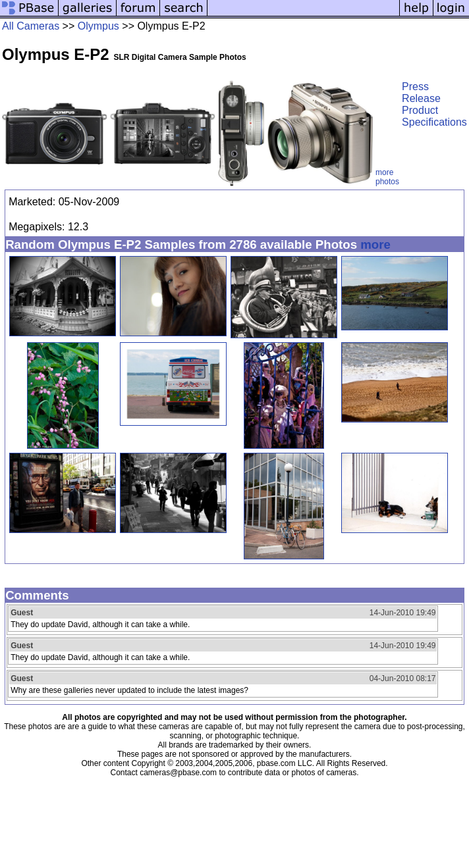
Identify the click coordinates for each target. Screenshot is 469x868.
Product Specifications (434, 116)
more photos (387, 177)
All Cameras (31, 26)
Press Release (421, 92)
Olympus (98, 26)
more (375, 244)
